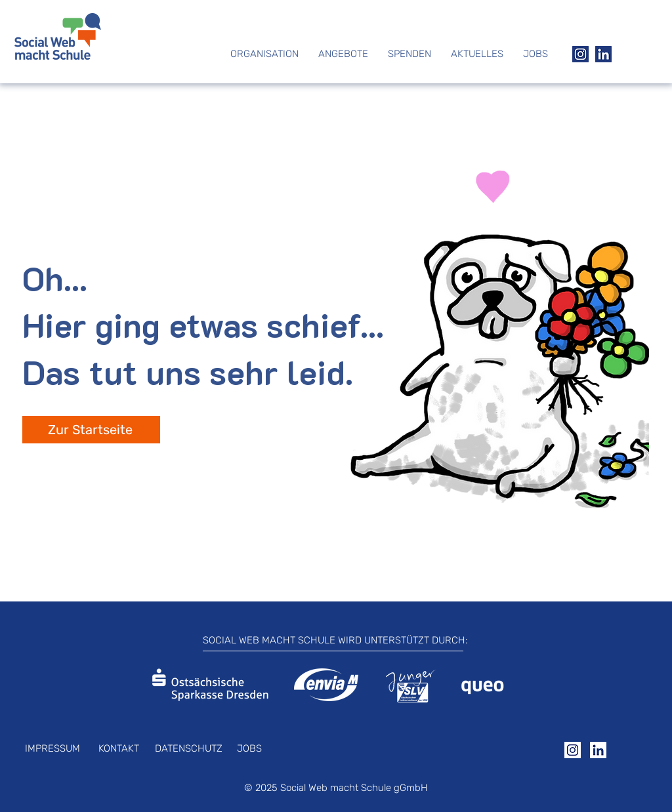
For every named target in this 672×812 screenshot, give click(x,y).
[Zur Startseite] (91, 430)
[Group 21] (603, 54)
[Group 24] (573, 750)
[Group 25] (598, 750)
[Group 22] (580, 54)
